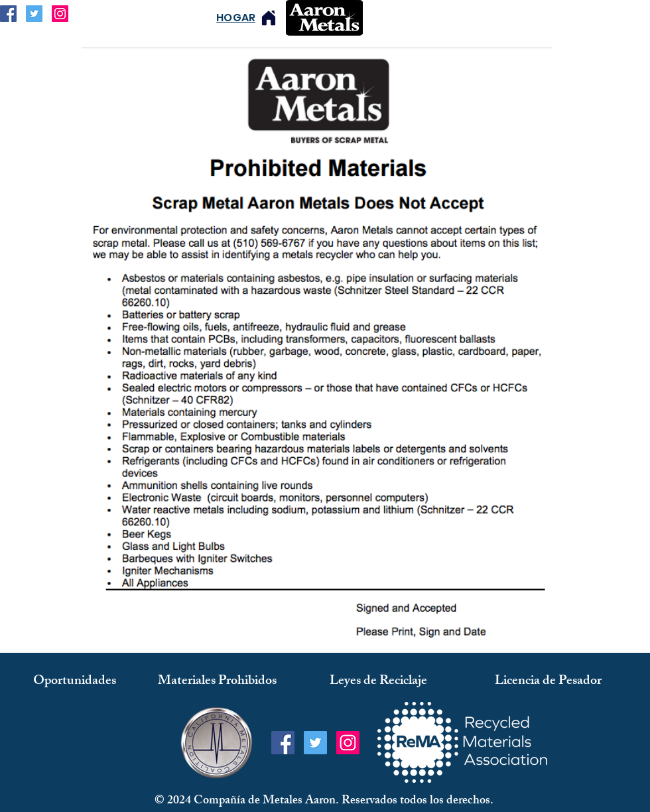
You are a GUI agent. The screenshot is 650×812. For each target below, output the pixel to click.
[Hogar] (269, 18)
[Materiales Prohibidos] (217, 682)
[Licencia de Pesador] (548, 682)
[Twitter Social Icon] (34, 14)
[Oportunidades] (75, 682)
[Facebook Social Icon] (8, 14)
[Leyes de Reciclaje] (378, 682)
